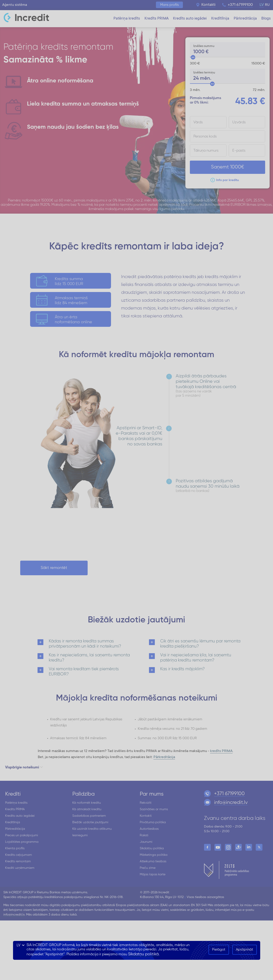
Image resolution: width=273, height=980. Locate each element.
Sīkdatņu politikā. (144, 954)
